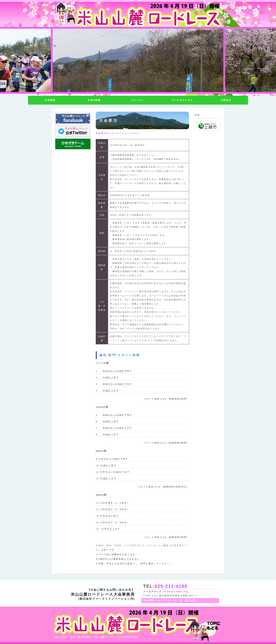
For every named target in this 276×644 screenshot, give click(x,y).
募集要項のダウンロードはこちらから (118, 133)
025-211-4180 (171, 586)
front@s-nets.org (176, 592)
